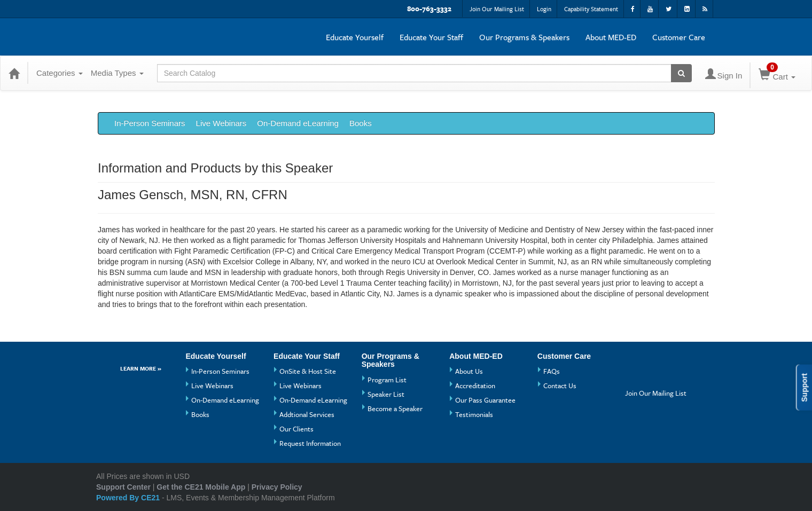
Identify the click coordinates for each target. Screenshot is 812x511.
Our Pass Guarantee (485, 400)
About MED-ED (611, 37)
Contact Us (560, 386)
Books (361, 123)
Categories (60, 73)
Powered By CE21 (129, 498)
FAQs (552, 371)
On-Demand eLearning (298, 123)
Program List (387, 380)
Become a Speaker (395, 408)
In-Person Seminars (150, 123)
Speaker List (386, 394)
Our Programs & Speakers (524, 37)
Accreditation (475, 386)
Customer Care (679, 37)
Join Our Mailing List (497, 9)
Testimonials (474, 414)
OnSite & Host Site (308, 371)
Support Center (123, 487)
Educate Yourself (355, 37)
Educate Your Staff (431, 37)
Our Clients (296, 429)
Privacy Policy (277, 487)
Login (544, 9)
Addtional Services (307, 414)
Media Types (117, 73)
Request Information (310, 443)
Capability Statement (591, 9)
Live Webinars (221, 123)
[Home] (14, 73)
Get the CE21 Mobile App (201, 487)
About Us (469, 371)
